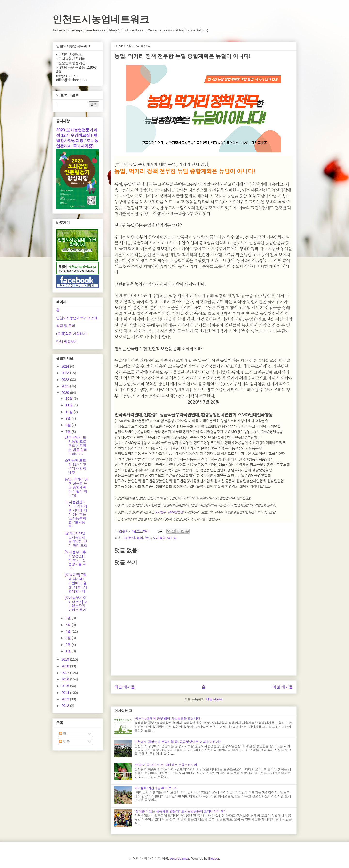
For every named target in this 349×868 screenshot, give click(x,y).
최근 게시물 (125, 687)
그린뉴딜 (129, 538)
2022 (66, 380)
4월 (69, 631)
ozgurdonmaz (179, 858)
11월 (69, 405)
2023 (66, 373)
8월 (69, 425)
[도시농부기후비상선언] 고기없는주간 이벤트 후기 (76, 604)
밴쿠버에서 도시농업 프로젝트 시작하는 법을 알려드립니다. (76, 445)
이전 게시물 (283, 687)
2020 (66, 393)
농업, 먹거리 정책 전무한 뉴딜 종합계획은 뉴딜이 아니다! (76, 487)
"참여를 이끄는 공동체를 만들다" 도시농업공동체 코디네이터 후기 (181, 811)
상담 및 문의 (66, 326)
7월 (69, 432)
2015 (66, 686)
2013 (66, 699)
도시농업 (159, 538)
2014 (66, 693)
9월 (69, 418)
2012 (66, 706)
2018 (66, 666)
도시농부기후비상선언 (169, 512)
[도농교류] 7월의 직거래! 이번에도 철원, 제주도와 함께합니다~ (76, 583)
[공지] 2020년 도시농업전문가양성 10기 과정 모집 (76, 539)
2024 (66, 366)
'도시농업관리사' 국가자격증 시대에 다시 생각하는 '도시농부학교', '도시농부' (76, 514)
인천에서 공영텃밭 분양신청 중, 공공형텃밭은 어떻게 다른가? (178, 742)
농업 (140, 538)
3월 (69, 638)
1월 (69, 651)
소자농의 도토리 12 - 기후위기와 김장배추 (75, 466)
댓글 (64, 742)
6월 (69, 618)
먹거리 (172, 538)
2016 (66, 679)
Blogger (214, 858)
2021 (66, 386)
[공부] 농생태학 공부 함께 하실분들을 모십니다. (168, 718)
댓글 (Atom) (214, 699)
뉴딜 (148, 538)
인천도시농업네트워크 (101, 19)
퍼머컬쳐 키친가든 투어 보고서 (156, 788)
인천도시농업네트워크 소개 (77, 318)
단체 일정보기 (67, 342)
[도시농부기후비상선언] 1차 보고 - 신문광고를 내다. (75, 560)
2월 (69, 645)
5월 (69, 625)
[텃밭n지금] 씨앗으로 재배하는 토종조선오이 (166, 765)
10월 (69, 412)
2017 (66, 673)
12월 (69, 399)
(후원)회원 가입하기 (71, 334)
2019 (66, 659)
